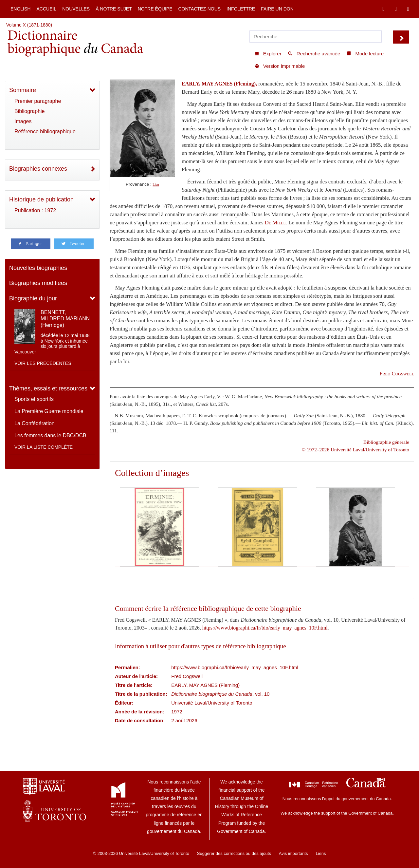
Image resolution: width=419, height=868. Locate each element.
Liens (321, 853)
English (20, 9)
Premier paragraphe (38, 101)
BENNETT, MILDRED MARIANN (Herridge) (65, 319)
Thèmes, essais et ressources (48, 388)
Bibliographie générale (386, 442)
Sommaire (23, 90)
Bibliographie (30, 111)
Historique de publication (41, 199)
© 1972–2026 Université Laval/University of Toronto (355, 450)
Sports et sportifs (34, 399)
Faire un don (277, 9)
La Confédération (35, 423)
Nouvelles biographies (38, 268)
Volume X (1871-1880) (29, 25)
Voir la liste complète (44, 447)
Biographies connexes (38, 169)
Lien (156, 185)
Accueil (46, 9)
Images (23, 121)
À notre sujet (114, 9)
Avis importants (293, 853)
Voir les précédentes (43, 363)
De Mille (275, 223)
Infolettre (241, 9)
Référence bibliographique (45, 132)
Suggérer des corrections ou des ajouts (234, 853)
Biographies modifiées (38, 283)
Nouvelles (76, 9)
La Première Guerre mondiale (49, 411)
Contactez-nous (199, 9)
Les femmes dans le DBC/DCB (50, 435)
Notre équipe (155, 9)
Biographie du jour (33, 298)
